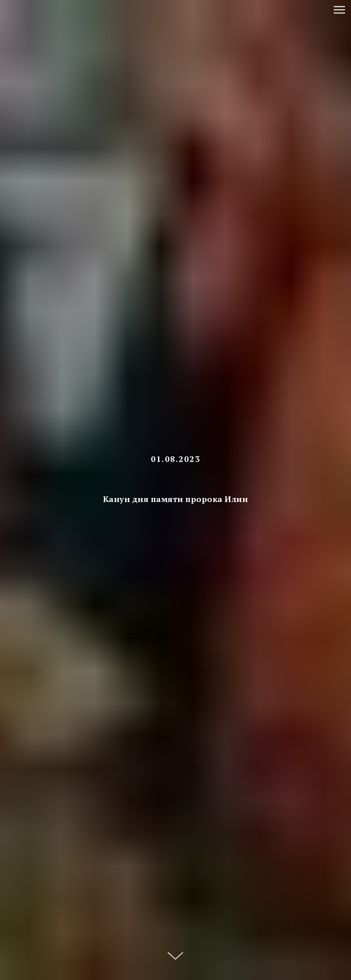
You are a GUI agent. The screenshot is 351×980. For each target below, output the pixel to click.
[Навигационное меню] (339, 10)
